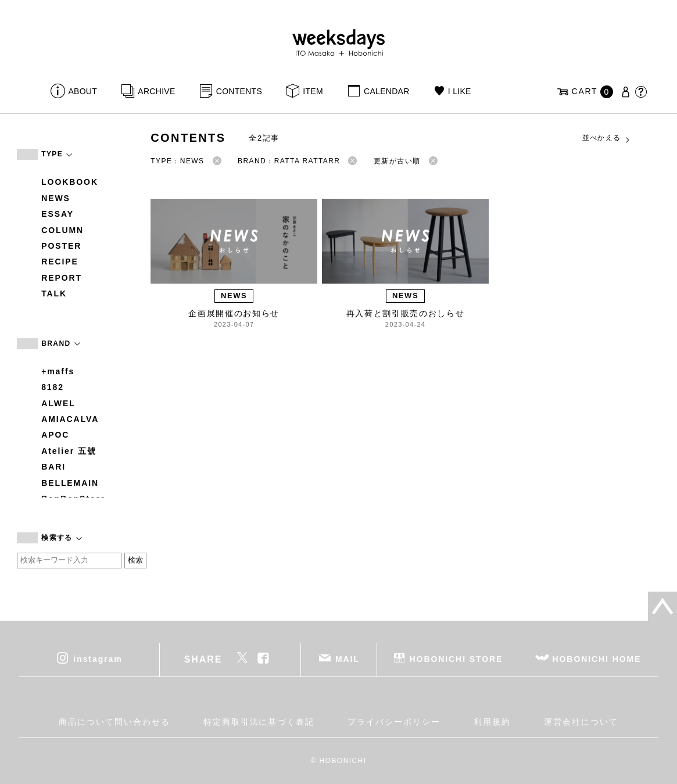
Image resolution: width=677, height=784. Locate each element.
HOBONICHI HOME (597, 658)
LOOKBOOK (70, 182)
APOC (55, 435)
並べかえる (607, 138)
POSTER (61, 246)
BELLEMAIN (70, 483)
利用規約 (492, 722)
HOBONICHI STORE (456, 658)
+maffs (58, 371)
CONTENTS (239, 91)
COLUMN (62, 230)
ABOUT (83, 91)
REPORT (62, 278)
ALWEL (58, 403)
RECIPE (60, 262)
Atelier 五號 (69, 451)
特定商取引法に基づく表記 (259, 722)
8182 (53, 387)
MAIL (348, 658)
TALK (54, 293)
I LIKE (460, 91)
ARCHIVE (156, 91)
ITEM (313, 91)
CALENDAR (386, 91)
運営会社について (581, 722)
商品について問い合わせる (114, 722)
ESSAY (58, 214)
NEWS (56, 198)
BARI (53, 467)
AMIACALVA (70, 419)
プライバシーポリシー (394, 722)
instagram (98, 658)
